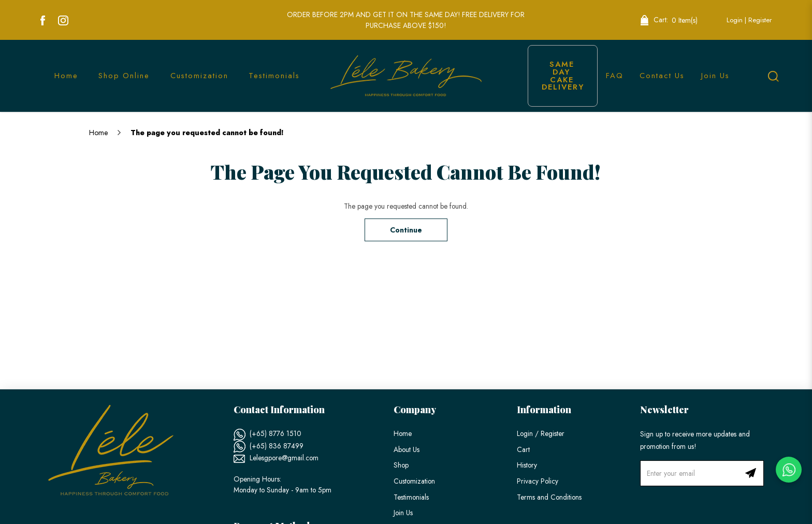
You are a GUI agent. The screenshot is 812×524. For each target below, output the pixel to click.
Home (98, 133)
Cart (523, 449)
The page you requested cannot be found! (207, 133)
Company (415, 410)
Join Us (403, 513)
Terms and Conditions (549, 497)
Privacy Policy (538, 481)
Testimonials (411, 497)
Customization (414, 481)
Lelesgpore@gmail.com (284, 458)
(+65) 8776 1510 (275, 433)
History (527, 465)
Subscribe (751, 473)
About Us (407, 449)
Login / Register (541, 433)
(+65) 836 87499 (277, 446)
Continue (406, 230)
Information (544, 410)
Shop (401, 465)
